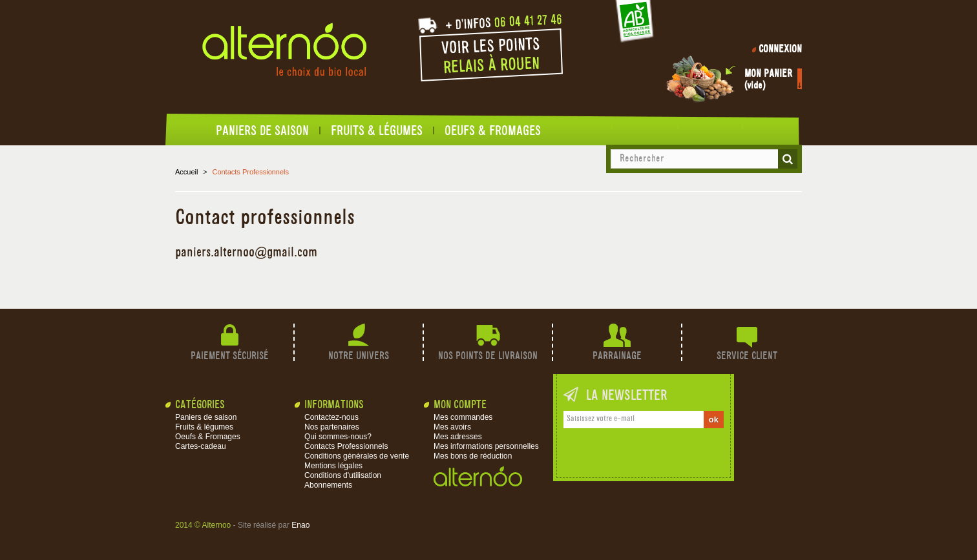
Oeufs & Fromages (493, 130)
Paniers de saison (262, 130)
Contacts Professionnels (346, 446)
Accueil (198, 133)
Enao (300, 525)
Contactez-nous (331, 417)
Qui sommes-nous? (338, 437)
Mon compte (460, 405)
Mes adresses (458, 437)
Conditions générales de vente (357, 456)
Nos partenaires (332, 427)
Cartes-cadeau (201, 446)
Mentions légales (333, 466)
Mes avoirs (452, 427)
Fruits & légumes (377, 130)
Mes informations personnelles (486, 446)
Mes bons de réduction (473, 456)
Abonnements (328, 485)
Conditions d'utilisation (343, 475)
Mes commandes (463, 417)
